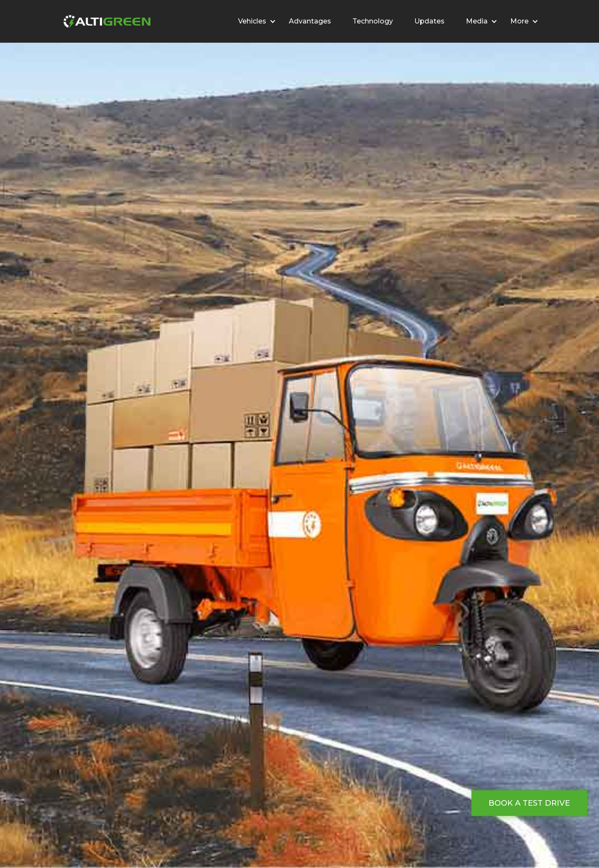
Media (477, 21)
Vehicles (252, 21)
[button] (253, 21)
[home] (106, 22)
